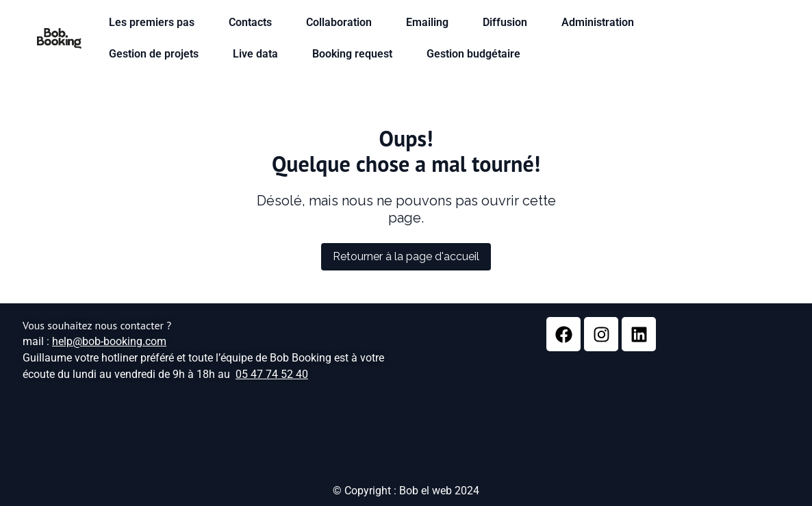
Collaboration (342, 23)
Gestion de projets (157, 54)
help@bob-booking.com (109, 341)
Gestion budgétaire (477, 54)
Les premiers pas (155, 23)
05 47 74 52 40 (272, 374)
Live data (259, 54)
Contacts (254, 23)
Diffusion (508, 23)
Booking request (356, 54)
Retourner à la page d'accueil (406, 256)
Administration (601, 23)
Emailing (431, 23)
